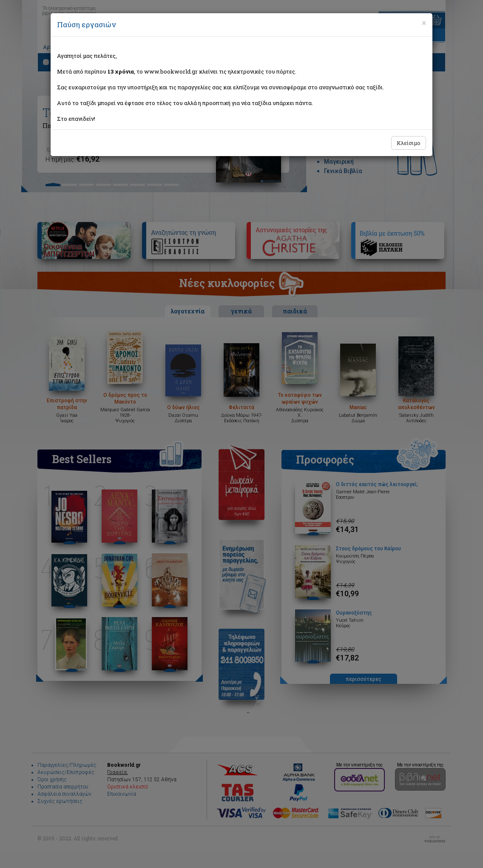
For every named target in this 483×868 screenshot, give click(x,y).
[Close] (424, 23)
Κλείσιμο (409, 143)
